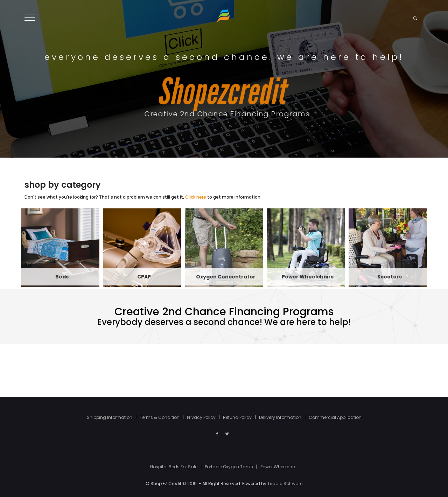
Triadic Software (285, 484)
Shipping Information (110, 417)
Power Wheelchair (279, 467)
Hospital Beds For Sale (174, 467)
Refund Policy (238, 417)
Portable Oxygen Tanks (229, 467)
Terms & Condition (160, 417)
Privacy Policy (202, 417)
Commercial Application (335, 417)
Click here (196, 197)
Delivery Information (281, 417)
